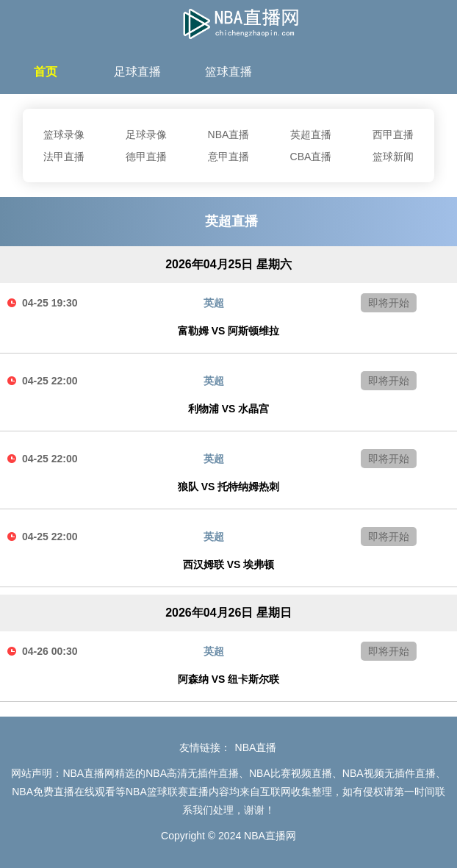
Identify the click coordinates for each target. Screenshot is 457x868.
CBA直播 (311, 157)
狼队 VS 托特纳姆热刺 (228, 487)
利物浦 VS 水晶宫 (228, 409)
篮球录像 (64, 134)
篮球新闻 (393, 157)
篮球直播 (228, 72)
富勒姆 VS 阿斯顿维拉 (228, 331)
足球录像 (146, 134)
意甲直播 (228, 157)
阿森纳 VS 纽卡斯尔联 (228, 679)
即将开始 (389, 303)
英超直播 (311, 134)
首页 (46, 72)
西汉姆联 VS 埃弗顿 (228, 564)
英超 (214, 303)
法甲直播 (64, 157)
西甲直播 (393, 134)
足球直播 (137, 72)
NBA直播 (229, 134)
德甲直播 (146, 157)
